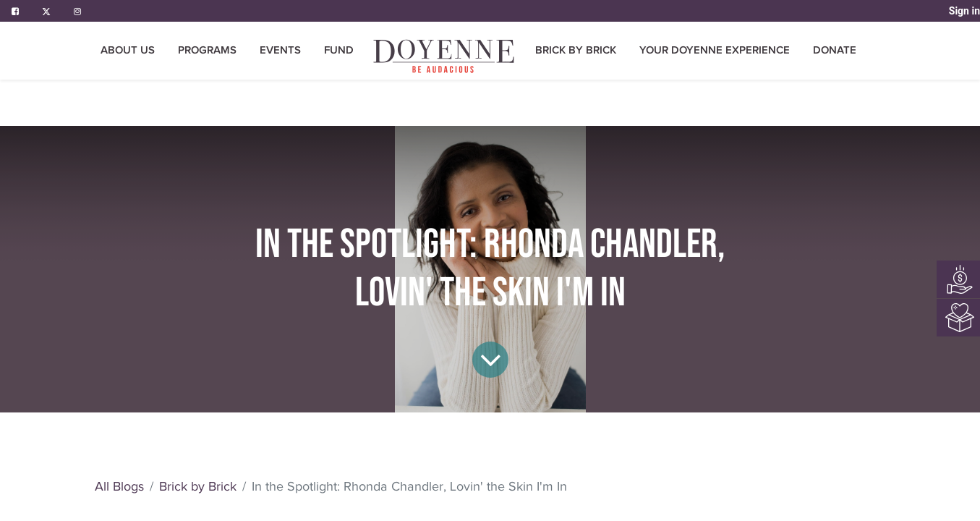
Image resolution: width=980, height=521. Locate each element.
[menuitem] (445, 56)
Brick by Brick (339, 486)
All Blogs (260, 486)
